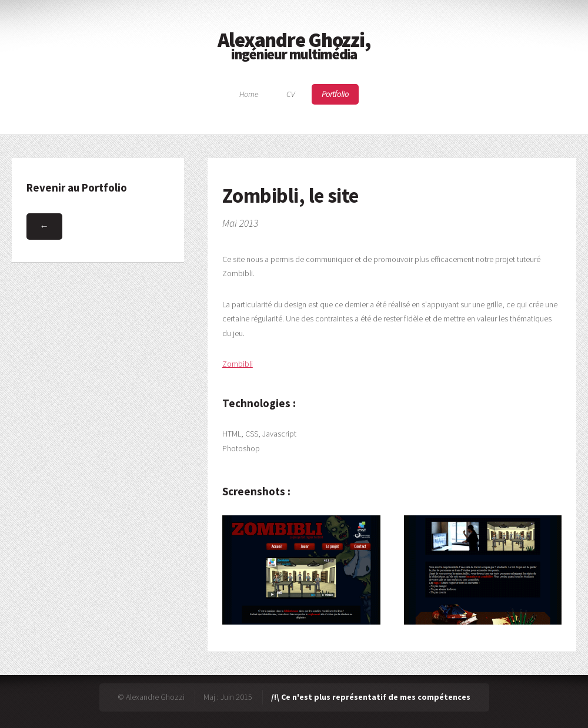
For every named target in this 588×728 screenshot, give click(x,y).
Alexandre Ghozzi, (294, 44)
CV (290, 95)
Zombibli (238, 364)
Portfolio (335, 95)
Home (249, 95)
